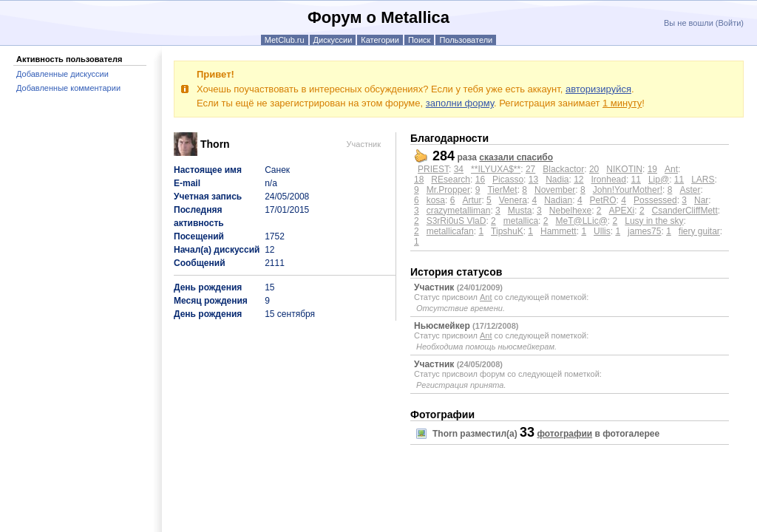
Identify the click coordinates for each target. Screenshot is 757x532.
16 (480, 180)
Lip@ (659, 180)
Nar (701, 200)
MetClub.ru (285, 40)
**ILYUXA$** (496, 169)
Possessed (655, 200)
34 (459, 169)
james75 (644, 231)
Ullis (602, 231)
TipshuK (507, 231)
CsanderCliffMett (685, 211)
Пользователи (466, 40)
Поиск (419, 40)
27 (530, 169)
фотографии (564, 434)
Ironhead (609, 180)
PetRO (603, 200)
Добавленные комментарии (68, 88)
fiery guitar (699, 231)
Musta (520, 211)
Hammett (559, 231)
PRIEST (433, 169)
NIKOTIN (624, 169)
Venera (513, 200)
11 (636, 180)
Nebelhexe (570, 211)
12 (578, 180)
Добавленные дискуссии (62, 74)
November (555, 190)
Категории (380, 40)
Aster (690, 190)
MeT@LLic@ (581, 221)
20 (594, 169)
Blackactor (563, 169)
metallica (521, 221)
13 (533, 180)
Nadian (558, 200)
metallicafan (450, 231)
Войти (730, 23)
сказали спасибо (516, 157)
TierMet (502, 190)
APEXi (622, 211)
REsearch (451, 180)
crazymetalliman (459, 211)
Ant (671, 169)
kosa (436, 200)
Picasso (508, 180)
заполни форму (460, 103)
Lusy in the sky (654, 221)
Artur (472, 200)
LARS (703, 180)
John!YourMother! (628, 190)
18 (419, 180)
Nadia (557, 180)
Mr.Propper (448, 190)
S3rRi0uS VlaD (456, 221)
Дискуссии (333, 40)
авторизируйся (598, 89)
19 (652, 169)
